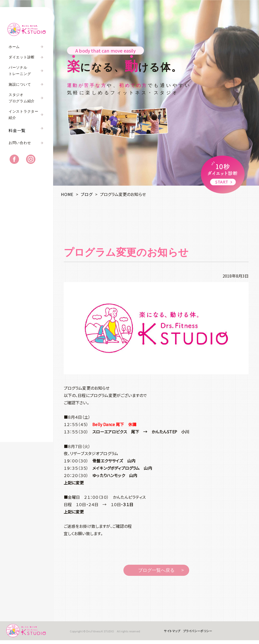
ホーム (14, 47)
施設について (20, 84)
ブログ (87, 194)
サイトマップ (170, 633)
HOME (67, 194)
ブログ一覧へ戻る (156, 570)
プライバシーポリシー (195, 633)
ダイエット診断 (22, 57)
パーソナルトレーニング (20, 71)
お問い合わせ (20, 146)
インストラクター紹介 (24, 115)
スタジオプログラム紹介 (22, 98)
